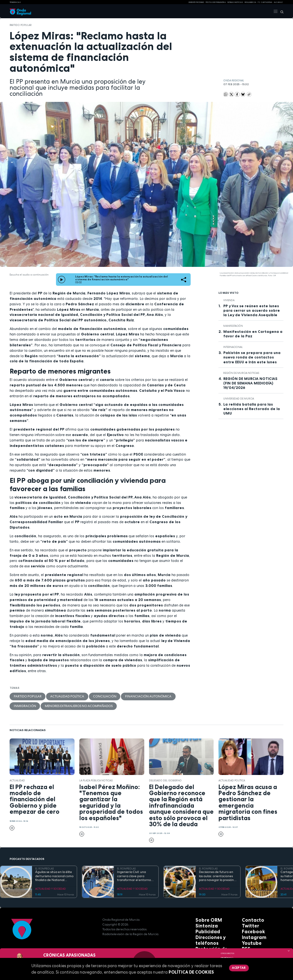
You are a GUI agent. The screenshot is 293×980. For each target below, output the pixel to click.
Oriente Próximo (196, 2)
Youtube (249, 936)
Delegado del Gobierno (165, 778)
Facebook (250, 926)
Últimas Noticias (235, 2)
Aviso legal (205, 941)
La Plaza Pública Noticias (96, 778)
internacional (233, 347)
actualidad (17, 778)
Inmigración (155, 696)
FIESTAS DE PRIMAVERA (216, 2)
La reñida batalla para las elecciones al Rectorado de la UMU (252, 409)
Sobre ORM (205, 917)
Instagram (250, 931)
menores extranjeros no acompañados (40, 704)
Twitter (248, 922)
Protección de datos (212, 936)
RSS (245, 941)
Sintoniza (203, 922)
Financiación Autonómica (121, 696)
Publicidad (204, 926)
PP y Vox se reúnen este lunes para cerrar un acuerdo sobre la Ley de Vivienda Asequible (252, 310)
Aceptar (237, 967)
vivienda (229, 300)
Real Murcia (250, 2)
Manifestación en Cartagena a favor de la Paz (253, 334)
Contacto (250, 917)
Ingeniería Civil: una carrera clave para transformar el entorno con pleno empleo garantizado (134, 874)
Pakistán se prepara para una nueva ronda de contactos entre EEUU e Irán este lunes (252, 357)
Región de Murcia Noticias (241, 373)
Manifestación (233, 326)
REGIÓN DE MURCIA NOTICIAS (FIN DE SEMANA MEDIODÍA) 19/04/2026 (250, 383)
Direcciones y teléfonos (215, 931)
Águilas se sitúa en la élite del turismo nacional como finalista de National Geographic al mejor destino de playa (54, 874)
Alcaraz (278, 2)
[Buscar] (281, 12)
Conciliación (86, 696)
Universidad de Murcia (239, 399)
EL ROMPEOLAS (44, 866)
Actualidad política (56, 696)
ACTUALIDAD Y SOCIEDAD (51, 886)
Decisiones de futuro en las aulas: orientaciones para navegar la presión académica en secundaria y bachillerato (218, 874)
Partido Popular (21, 25)
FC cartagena (265, 2)
